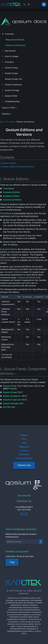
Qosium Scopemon (13, 85)
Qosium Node (11, 96)
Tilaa (12, 562)
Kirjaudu (24, 435)
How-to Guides (12, 56)
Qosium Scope (11, 73)
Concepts (9, 62)
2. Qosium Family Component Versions (17, 167)
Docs (2, 122)
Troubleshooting (12, 101)
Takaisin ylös (24, 465)
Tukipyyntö (24, 447)
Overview (9, 34)
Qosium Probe (11, 68)
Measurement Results (15, 40)
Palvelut (24, 451)
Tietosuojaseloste (24, 458)
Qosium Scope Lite (13, 79)
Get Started (10, 51)
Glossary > (7, 114)
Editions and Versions (16, 45)
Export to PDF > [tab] (9, 108)
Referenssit (24, 454)
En (25, 4)
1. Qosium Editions (8, 163)
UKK (24, 443)
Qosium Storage (12, 90)
